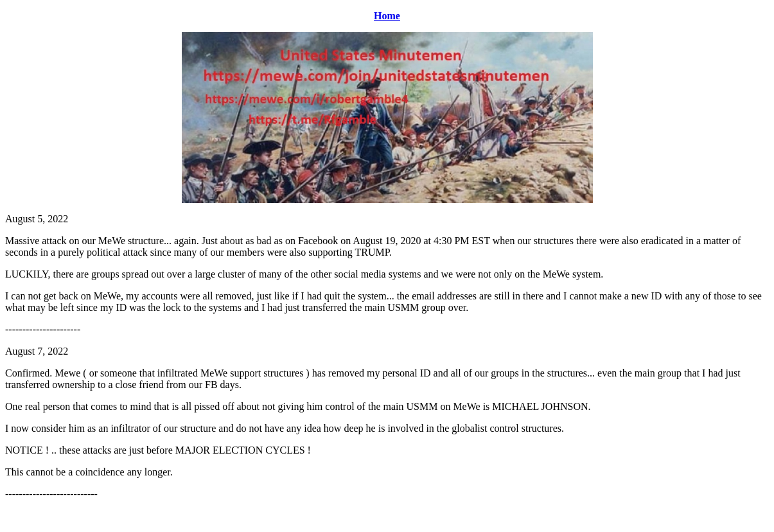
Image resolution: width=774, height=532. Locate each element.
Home (387, 16)
